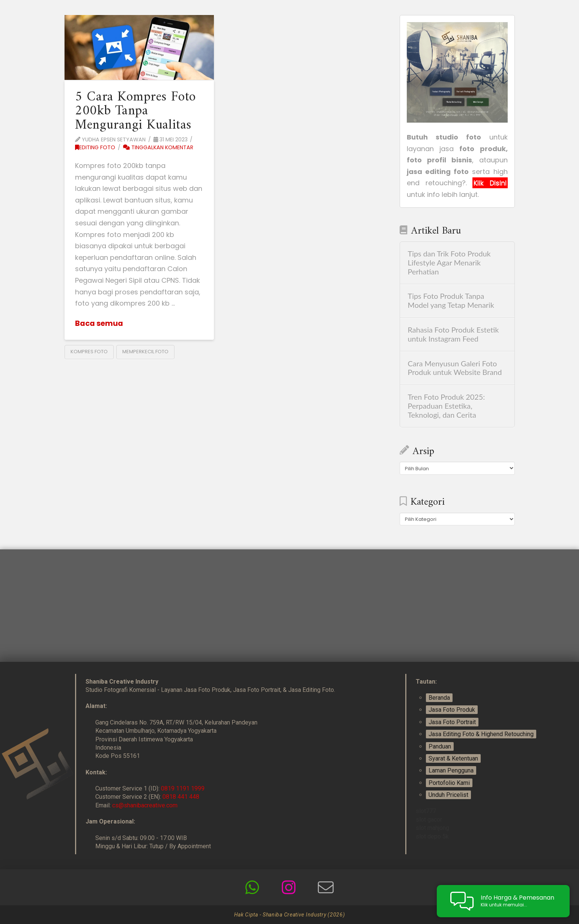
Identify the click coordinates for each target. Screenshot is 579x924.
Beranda (439, 698)
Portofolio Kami (449, 783)
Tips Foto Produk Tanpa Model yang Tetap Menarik (451, 301)
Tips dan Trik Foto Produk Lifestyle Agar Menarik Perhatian (449, 263)
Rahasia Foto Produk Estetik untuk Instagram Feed (453, 334)
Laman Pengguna (451, 770)
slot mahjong (432, 828)
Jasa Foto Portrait (452, 722)
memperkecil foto (145, 352)
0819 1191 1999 (183, 788)
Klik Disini (490, 183)
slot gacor (429, 820)
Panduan (440, 746)
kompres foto (89, 352)
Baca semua (99, 323)
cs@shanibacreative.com (145, 805)
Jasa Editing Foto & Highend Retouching (481, 734)
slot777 (426, 811)
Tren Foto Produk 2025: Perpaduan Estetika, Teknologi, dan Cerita (447, 406)
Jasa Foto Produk (452, 710)
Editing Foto (95, 147)
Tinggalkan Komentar (158, 147)
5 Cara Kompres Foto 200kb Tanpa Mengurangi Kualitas (135, 112)
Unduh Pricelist (448, 795)
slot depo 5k (432, 836)
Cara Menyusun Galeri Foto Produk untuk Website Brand (455, 368)
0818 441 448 (181, 797)
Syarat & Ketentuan (453, 758)
